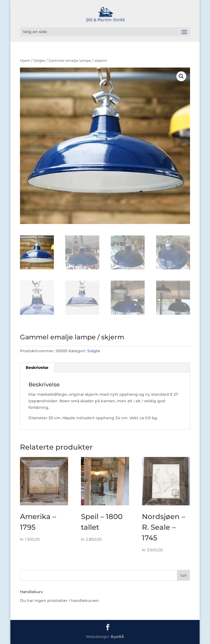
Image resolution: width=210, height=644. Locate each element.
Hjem (25, 61)
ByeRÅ (117, 637)
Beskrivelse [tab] (37, 368)
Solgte (39, 61)
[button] (181, 76)
